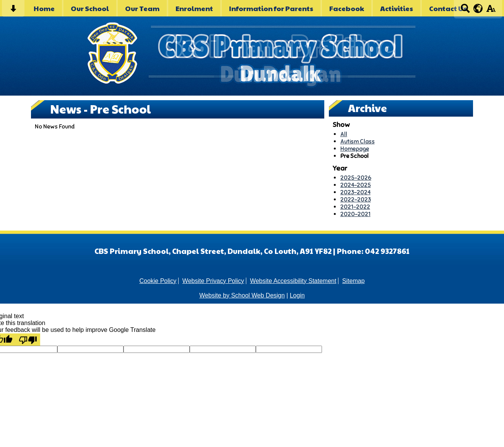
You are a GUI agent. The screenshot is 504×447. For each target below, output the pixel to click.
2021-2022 (355, 207)
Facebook (347, 8)
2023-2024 (355, 192)
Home (44, 8)
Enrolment (194, 8)
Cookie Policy (158, 281)
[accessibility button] (491, 11)
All (344, 134)
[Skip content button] (13, 11)
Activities (397, 8)
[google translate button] (478, 8)
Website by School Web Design (242, 295)
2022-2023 (356, 199)
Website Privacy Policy (213, 281)
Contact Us (448, 8)
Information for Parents (271, 8)
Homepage (355, 149)
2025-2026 (356, 178)
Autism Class (358, 141)
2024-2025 (356, 185)
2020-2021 (355, 214)
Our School (90, 8)
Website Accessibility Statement (293, 281)
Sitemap (354, 281)
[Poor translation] (28, 340)
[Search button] (465, 11)
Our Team (142, 8)
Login (297, 295)
